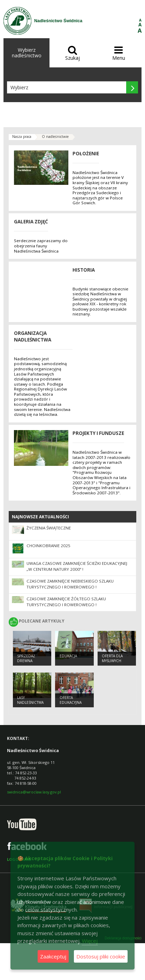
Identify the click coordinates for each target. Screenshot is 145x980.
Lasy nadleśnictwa (30, 700)
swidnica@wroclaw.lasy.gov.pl (34, 792)
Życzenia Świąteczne (49, 528)
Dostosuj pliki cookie (101, 956)
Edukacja (68, 656)
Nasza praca (22, 137)
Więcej (90, 941)
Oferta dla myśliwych (112, 658)
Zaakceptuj (53, 956)
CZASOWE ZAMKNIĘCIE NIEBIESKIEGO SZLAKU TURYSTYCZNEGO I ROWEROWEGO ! (70, 584)
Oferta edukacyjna (71, 700)
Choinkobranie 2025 (48, 546)
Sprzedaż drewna (26, 658)
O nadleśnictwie (55, 137)
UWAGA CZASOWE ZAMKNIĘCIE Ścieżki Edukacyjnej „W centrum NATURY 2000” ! (77, 566)
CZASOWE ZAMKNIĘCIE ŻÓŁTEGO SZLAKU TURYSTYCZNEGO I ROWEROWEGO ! (66, 602)
